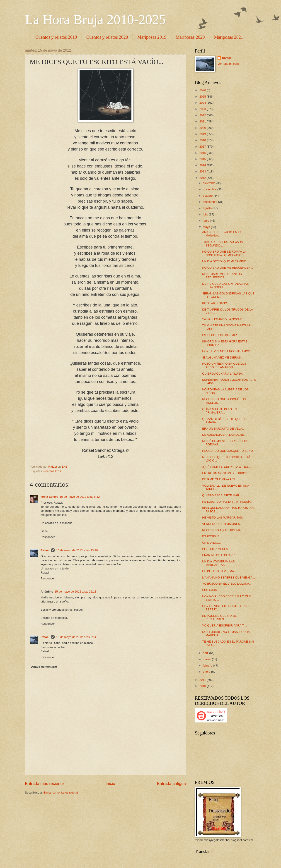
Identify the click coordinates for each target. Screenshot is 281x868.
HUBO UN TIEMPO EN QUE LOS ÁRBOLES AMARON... (224, 365)
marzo (207, 659)
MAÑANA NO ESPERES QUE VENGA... (229, 577)
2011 (203, 680)
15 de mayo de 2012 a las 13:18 (77, 550)
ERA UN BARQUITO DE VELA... (223, 429)
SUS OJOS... (211, 590)
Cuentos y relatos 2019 (56, 37)
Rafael (45, 550)
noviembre (210, 189)
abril (206, 653)
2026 (203, 90)
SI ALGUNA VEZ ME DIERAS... (223, 357)
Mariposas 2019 (152, 37)
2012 (203, 178)
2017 (203, 147)
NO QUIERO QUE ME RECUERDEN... (228, 268)
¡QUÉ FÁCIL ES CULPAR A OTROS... (227, 467)
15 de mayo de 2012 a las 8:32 (80, 497)
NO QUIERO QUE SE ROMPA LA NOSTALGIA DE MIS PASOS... (224, 253)
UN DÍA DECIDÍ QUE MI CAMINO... (225, 261)
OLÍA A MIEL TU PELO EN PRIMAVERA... (219, 411)
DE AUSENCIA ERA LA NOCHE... (224, 435)
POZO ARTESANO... (216, 303)
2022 (203, 115)
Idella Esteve (49, 497)
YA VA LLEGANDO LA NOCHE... (223, 319)
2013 (203, 171)
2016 (203, 153)
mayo (207, 227)
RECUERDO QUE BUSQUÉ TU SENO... (229, 451)
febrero (208, 666)
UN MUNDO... (211, 543)
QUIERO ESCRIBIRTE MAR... (222, 495)
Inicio (110, 784)
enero (207, 672)
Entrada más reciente (44, 784)
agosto (208, 208)
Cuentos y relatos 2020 (107, 37)
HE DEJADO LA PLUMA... (219, 571)
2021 (203, 121)
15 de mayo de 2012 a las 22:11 (75, 592)
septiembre (210, 202)
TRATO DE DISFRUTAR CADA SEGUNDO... (222, 244)
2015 (203, 159)
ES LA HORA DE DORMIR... (221, 335)
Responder (48, 537)
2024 (203, 103)
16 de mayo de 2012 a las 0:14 (76, 637)
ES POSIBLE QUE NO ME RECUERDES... (219, 617)
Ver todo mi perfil (229, 64)
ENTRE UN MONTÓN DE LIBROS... (226, 473)
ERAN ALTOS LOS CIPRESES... (223, 555)
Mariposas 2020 (190, 37)
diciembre (210, 183)
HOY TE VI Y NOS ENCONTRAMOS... (227, 351)
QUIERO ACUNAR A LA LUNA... (223, 374)
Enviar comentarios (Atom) (61, 793)
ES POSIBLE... (212, 536)
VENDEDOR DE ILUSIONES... (222, 524)
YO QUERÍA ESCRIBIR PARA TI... (225, 625)
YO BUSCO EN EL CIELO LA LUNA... (227, 584)
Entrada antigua (171, 784)
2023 (203, 109)
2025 (203, 97)
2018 (203, 140)
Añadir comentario (44, 667)
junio (206, 221)
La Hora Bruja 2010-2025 (95, 19)
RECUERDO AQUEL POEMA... (223, 530)
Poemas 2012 (52, 471)
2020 (203, 128)
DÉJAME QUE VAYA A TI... (220, 479)
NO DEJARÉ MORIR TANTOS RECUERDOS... (222, 276)
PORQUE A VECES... (216, 549)
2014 (203, 165)
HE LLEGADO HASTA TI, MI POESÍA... (228, 502)
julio (206, 214)
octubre (208, 196)
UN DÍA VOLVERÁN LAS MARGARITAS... (218, 563)
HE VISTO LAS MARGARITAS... (223, 518)
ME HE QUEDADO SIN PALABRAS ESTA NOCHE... (225, 285)
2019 (203, 134)
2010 (203, 686)
